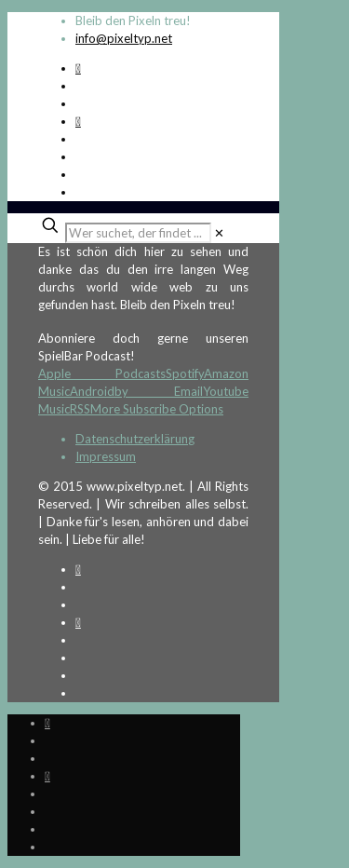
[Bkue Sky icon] (78, 121)
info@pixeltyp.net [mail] (124, 38)
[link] (219, 233)
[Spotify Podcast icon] (78, 68)
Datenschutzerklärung (135, 439)
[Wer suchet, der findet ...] (138, 233)
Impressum (106, 456)
